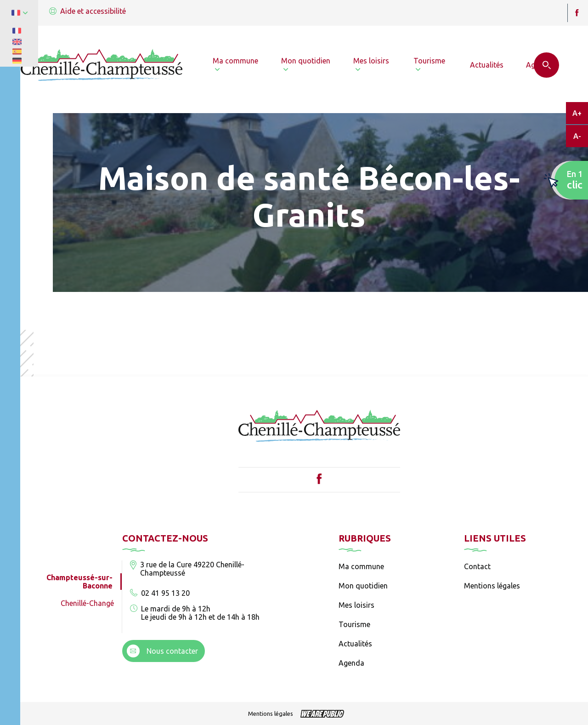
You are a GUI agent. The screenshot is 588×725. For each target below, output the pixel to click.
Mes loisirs (356, 605)
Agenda (351, 663)
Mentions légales (492, 586)
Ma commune (361, 566)
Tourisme (354, 624)
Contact (477, 566)
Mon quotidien (363, 586)
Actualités (355, 644)
